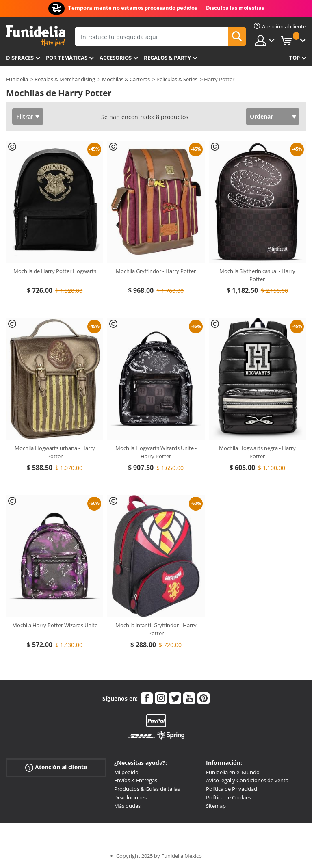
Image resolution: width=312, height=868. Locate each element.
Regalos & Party (167, 58)
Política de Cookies (229, 797)
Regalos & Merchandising (65, 79)
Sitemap (216, 806)
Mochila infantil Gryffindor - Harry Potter (156, 629)
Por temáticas (67, 58)
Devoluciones (130, 797)
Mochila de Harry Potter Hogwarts (55, 271)
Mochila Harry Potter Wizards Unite (55, 625)
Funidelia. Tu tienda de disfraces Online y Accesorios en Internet (36, 36)
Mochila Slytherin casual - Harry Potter (257, 275)
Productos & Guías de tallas (147, 789)
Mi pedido (126, 772)
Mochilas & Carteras (126, 79)
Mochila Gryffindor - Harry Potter (156, 271)
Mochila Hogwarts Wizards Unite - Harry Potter (156, 452)
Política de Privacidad (232, 789)
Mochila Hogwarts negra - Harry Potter (257, 452)
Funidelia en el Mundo (233, 772)
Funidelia (17, 79)
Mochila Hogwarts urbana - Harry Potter (55, 452)
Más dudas (127, 806)
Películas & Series (177, 79)
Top (295, 58)
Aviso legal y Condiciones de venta (247, 780)
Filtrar (25, 116)
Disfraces (20, 58)
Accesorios (116, 58)
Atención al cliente (56, 767)
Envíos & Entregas (136, 780)
